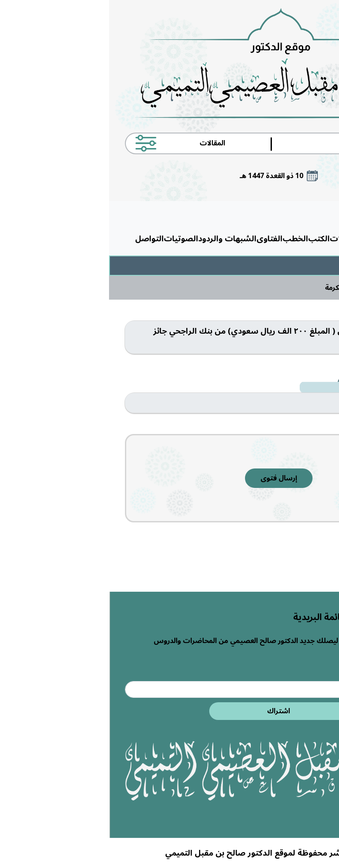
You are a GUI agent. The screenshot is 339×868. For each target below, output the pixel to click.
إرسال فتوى (170, 478)
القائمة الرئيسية (279, 213)
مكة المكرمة (234, 288)
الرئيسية (308, 239)
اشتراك (169, 711)
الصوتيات (72, 239)
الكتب (210, 239)
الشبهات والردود (118, 239)
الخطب (186, 239)
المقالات (236, 239)
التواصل (40, 239)
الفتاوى (160, 239)
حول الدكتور (272, 239)
